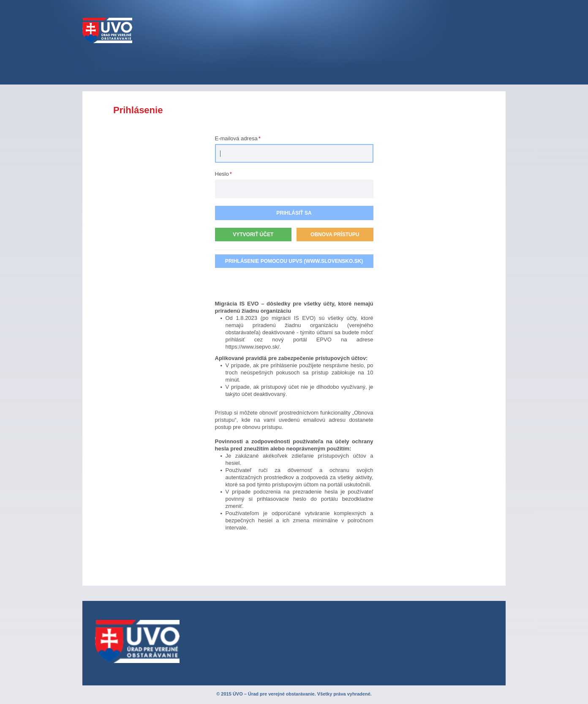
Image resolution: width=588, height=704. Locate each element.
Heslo (223, 174)
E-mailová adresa (238, 138)
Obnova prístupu (335, 235)
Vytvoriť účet (253, 235)
